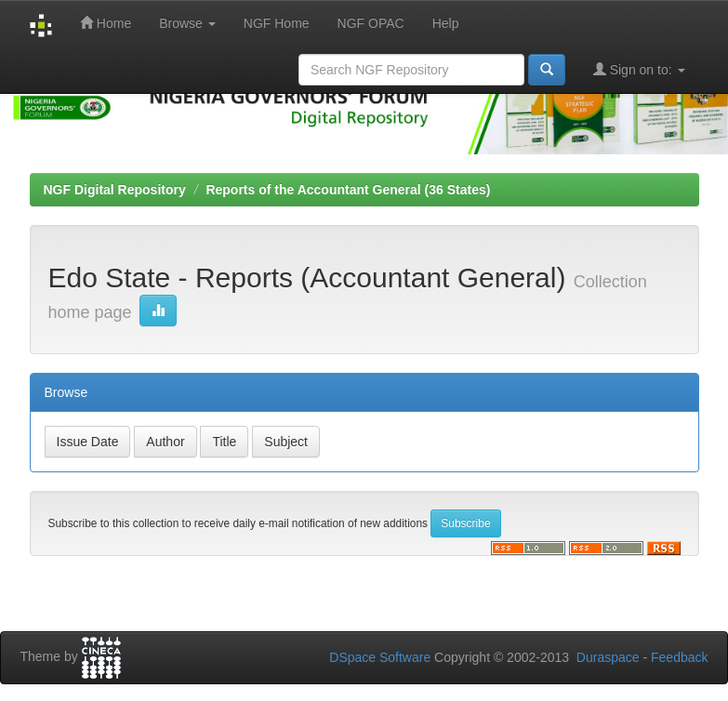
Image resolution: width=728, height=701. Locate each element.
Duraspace (608, 657)
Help (446, 23)
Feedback (679, 657)
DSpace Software (380, 657)
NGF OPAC (371, 23)
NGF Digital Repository (115, 190)
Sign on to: (639, 69)
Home (106, 23)
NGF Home (277, 23)
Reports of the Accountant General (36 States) (348, 190)
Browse (187, 23)
